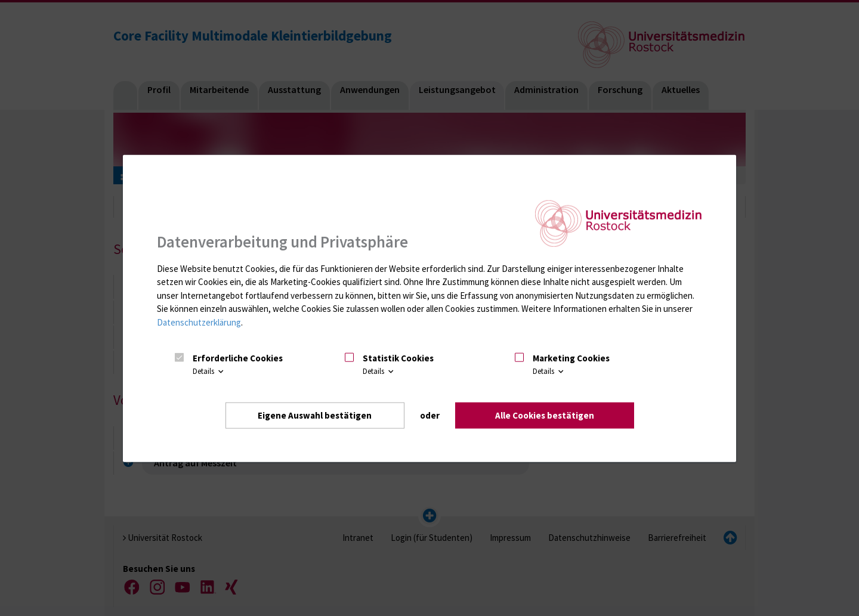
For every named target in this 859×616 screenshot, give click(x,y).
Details (209, 371)
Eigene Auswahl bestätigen (315, 415)
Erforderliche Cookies (238, 357)
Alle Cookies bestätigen (545, 415)
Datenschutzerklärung (199, 322)
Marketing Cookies (571, 357)
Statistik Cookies (398, 357)
